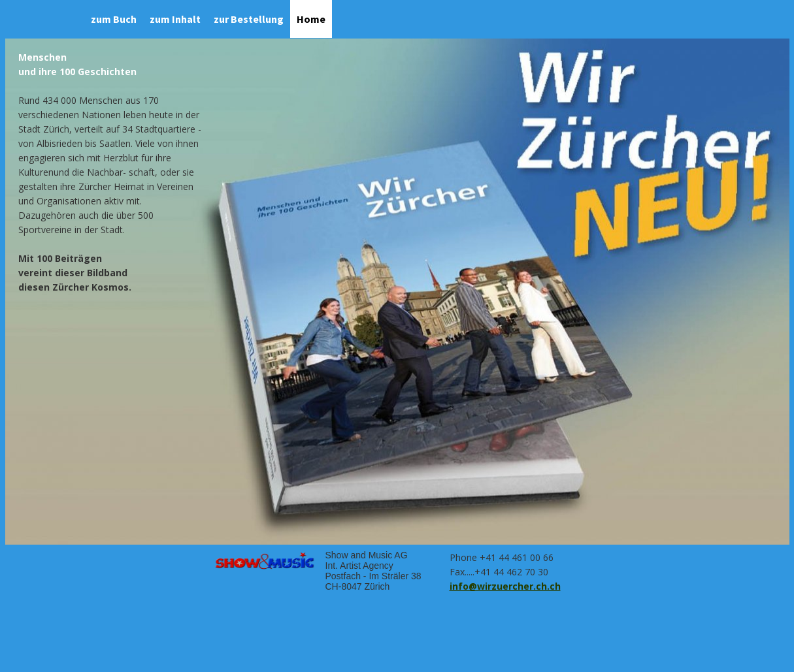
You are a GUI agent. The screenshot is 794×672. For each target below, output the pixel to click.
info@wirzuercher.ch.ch (505, 586)
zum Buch (114, 19)
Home (311, 19)
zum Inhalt (175, 19)
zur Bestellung (249, 19)
